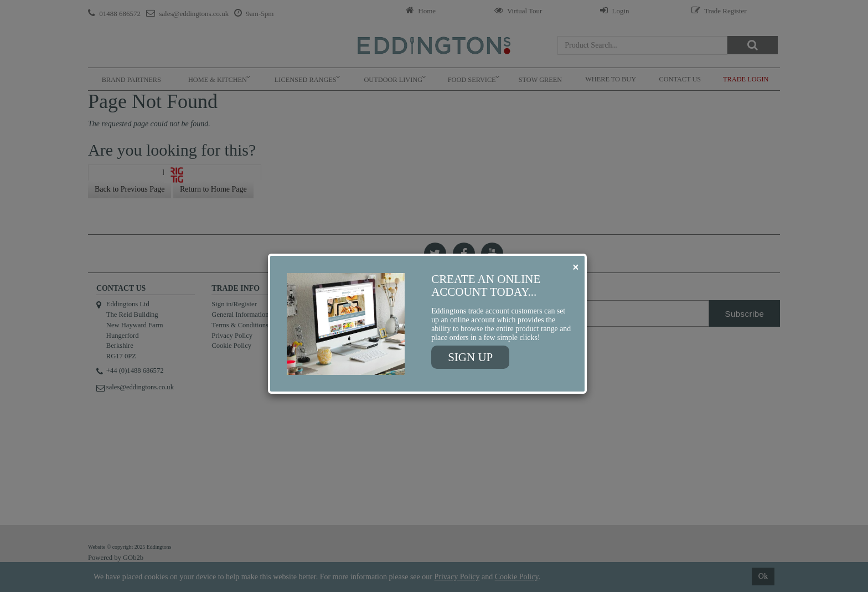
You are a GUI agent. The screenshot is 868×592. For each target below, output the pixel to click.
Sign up (470, 357)
